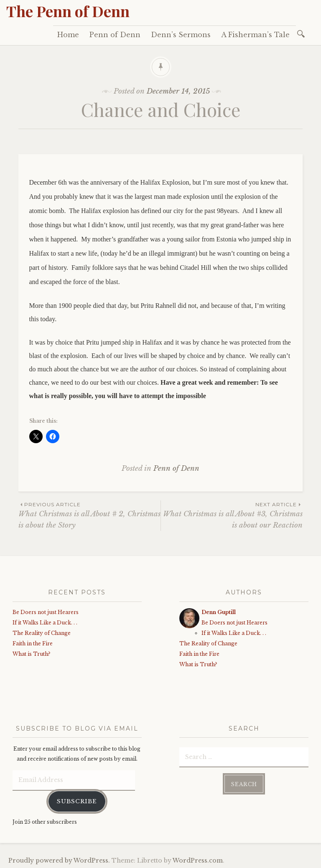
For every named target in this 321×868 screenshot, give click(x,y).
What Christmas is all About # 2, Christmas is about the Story (89, 515)
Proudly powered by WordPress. (59, 859)
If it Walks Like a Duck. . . (45, 623)
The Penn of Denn (68, 11)
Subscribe (77, 800)
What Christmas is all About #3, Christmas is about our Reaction (232, 515)
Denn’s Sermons (181, 35)
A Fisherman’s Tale (255, 35)
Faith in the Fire (33, 643)
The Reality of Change (42, 633)
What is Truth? (31, 654)
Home (68, 35)
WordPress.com (198, 859)
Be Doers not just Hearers (46, 612)
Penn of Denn (115, 35)
